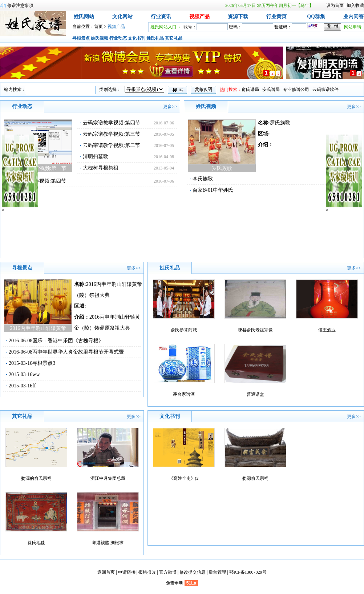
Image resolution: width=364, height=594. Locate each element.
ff (34, 386)
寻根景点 (81, 38)
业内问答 (353, 17)
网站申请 (353, 27)
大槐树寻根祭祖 (101, 168)
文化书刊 (137, 38)
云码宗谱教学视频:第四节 (112, 123)
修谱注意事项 (20, 5)
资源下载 (238, 17)
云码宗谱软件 (325, 89)
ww (36, 374)
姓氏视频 (100, 38)
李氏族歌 (203, 179)
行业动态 (118, 38)
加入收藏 (355, 5)
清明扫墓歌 (96, 157)
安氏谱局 (271, 89)
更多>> (170, 107)
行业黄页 (276, 17)
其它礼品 (174, 38)
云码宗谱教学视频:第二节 (112, 145)
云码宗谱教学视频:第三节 (112, 134)
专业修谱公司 (296, 89)
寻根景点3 (44, 363)
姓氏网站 (84, 17)
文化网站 (122, 17)
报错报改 (147, 572)
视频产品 (199, 17)
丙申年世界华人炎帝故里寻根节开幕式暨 (78, 352)
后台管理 (217, 572)
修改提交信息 (193, 572)
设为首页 (335, 5)
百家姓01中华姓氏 (213, 190)
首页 (98, 27)
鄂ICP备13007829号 (248, 572)
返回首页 (106, 572)
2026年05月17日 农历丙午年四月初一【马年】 (269, 5)
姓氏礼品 (155, 38)
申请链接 (127, 572)
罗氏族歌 (280, 123)
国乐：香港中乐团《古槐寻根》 (68, 341)
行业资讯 (161, 17)
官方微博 (168, 572)
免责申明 (175, 583)
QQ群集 (316, 17)
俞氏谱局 (250, 89)
